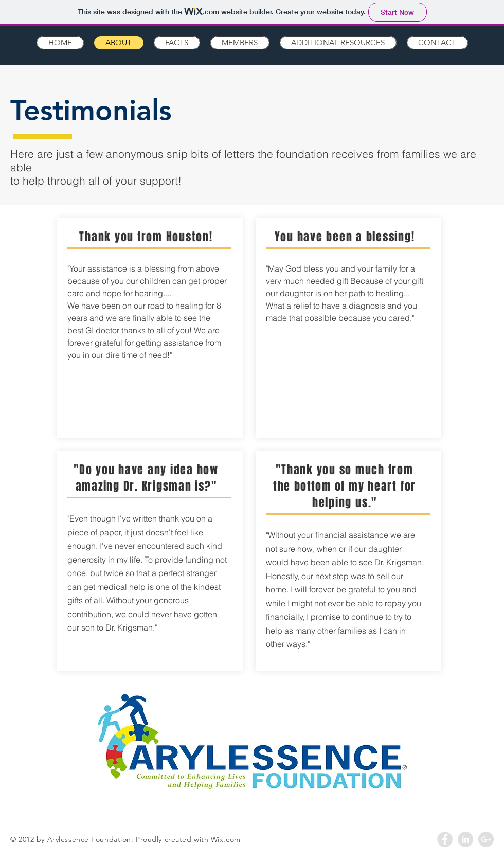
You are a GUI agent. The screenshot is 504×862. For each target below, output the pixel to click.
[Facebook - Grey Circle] (445, 839)
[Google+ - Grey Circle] (486, 839)
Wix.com (226, 839)
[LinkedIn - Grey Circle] (465, 839)
